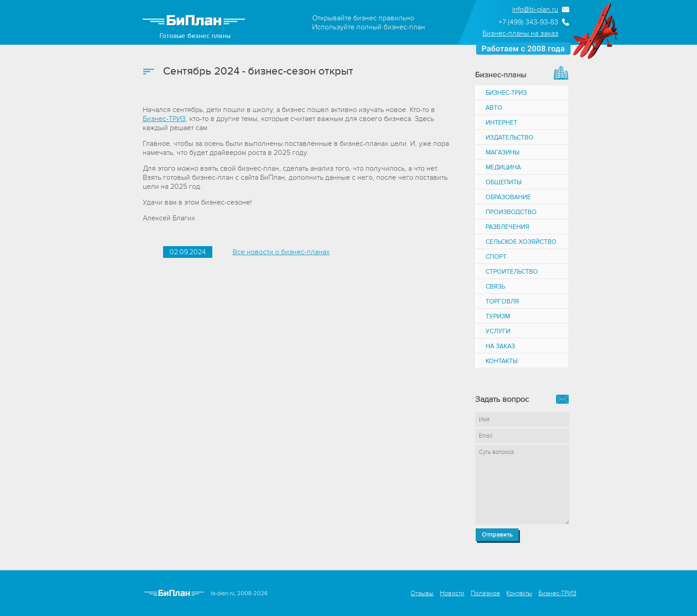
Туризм (498, 316)
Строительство (512, 272)
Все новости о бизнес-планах (281, 252)
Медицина (503, 167)
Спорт (496, 257)
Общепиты (504, 182)
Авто (494, 108)
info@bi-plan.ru (535, 9)
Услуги (498, 331)
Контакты (502, 361)
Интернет (501, 123)
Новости (452, 593)
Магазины (503, 152)
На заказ (500, 346)
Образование (508, 197)
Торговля (502, 301)
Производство (511, 212)
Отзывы (422, 593)
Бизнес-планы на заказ (520, 33)
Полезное (485, 593)
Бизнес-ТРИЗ (164, 119)
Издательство (510, 138)
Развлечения (508, 227)
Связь (495, 287)
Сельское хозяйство (521, 242)
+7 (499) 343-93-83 (529, 22)
